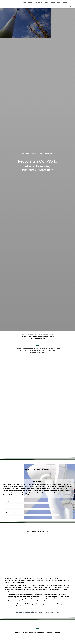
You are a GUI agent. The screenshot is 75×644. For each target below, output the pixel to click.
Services (31, 3)
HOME (24, 3)
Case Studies (39, 3)
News (47, 3)
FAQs (59, 3)
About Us (53, 3)
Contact (65, 3)
